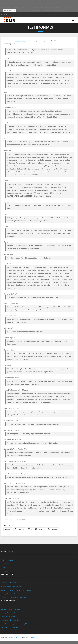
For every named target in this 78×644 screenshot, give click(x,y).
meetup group (21, 41)
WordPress (33, 637)
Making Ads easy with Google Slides (14, 597)
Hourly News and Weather (11, 594)
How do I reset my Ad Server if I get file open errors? (19, 624)
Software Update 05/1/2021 (11, 582)
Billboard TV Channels (9, 560)
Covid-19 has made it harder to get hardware (17, 590)
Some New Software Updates (11, 586)
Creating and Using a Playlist (11, 609)
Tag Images (5, 571)
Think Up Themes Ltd (14, 637)
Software (4, 567)
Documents (5, 563)
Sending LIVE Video (8, 616)
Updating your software (10, 627)
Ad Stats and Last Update (10, 620)
